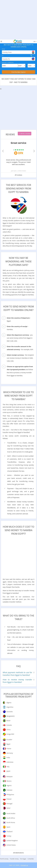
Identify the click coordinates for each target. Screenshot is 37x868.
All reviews (19, 175)
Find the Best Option (18, 72)
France (9, 748)
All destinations (18, 853)
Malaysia (10, 776)
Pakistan (9, 790)
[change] (31, 55)
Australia (10, 712)
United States (11, 845)
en (35, 41)
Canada (9, 725)
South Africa (11, 818)
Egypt (8, 744)
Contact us (24, 865)
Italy (8, 767)
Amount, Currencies (8, 62)
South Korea (11, 822)
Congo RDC (10, 734)
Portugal (9, 803)
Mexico (9, 781)
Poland (9, 799)
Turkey (9, 836)
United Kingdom (12, 840)
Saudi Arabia (11, 813)
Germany (10, 753)
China (8, 730)
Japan (8, 771)
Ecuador (9, 739)
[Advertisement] (18, 19)
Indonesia (10, 762)
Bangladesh (11, 716)
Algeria (9, 702)
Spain (8, 827)
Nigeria (9, 785)
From (3, 49)
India (8, 757)
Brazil (8, 721)
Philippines (10, 794)
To (3, 56)
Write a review (25, 134)
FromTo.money (4, 859)
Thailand (9, 831)
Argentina (10, 707)
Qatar (8, 808)
